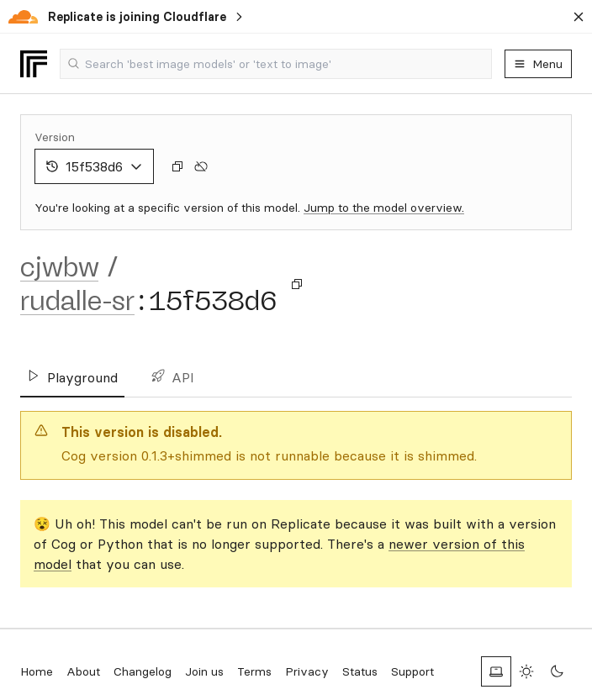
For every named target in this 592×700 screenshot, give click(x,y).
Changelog (143, 671)
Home (37, 671)
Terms (254, 671)
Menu (538, 64)
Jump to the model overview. (384, 208)
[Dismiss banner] (579, 17)
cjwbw (59, 267)
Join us (204, 671)
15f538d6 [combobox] (94, 166)
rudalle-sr (77, 301)
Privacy (307, 671)
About (83, 671)
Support (412, 671)
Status (360, 671)
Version (55, 137)
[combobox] (276, 64)
